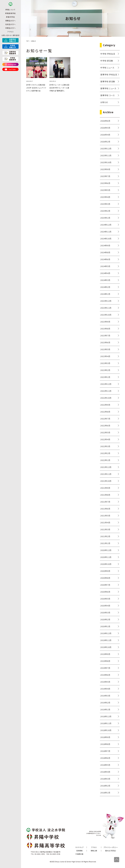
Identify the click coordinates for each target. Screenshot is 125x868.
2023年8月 (105, 329)
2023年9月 (105, 322)
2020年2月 (105, 619)
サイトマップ (79, 847)
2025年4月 (105, 197)
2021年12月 (106, 467)
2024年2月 (105, 287)
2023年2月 (105, 370)
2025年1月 (105, 218)
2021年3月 (105, 529)
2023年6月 (105, 342)
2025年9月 (105, 169)
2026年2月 (105, 142)
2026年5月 (105, 128)
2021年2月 (105, 536)
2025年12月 (106, 148)
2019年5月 (105, 682)
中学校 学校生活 (108, 54)
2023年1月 (105, 377)
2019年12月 (106, 633)
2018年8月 (105, 744)
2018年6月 (105, 758)
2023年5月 (105, 349)
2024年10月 (106, 239)
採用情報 (79, 851)
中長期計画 (79, 854)
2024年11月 (106, 232)
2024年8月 (105, 252)
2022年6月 (105, 426)
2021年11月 (106, 474)
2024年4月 (105, 273)
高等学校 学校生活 (109, 75)
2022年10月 (106, 398)
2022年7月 (105, 419)
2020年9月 (105, 571)
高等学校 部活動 (108, 81)
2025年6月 (105, 183)
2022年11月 (106, 391)
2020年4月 (105, 606)
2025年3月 (105, 204)
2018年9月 (105, 737)
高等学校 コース (107, 95)
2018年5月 (105, 765)
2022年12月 (106, 384)
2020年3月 (105, 612)
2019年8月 (105, 661)
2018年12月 (106, 716)
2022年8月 (105, 412)
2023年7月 (105, 335)
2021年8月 (105, 495)
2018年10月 (106, 730)
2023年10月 (106, 315)
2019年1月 (105, 709)
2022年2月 (105, 453)
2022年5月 (105, 432)
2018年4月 (105, 772)
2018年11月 (106, 723)
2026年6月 (105, 121)
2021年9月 (105, 488)
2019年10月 (106, 647)
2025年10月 (106, 162)
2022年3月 (105, 446)
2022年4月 (105, 439)
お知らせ (104, 102)
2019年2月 (105, 703)
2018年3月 (105, 779)
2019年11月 (106, 640)
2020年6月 (105, 592)
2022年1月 (105, 460)
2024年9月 (105, 245)
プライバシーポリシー (111, 847)
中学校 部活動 (107, 61)
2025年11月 (106, 155)
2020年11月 (106, 557)
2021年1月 (105, 543)
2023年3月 (105, 363)
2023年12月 (106, 301)
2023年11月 (106, 308)
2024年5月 (105, 266)
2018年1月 (105, 793)
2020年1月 (105, 626)
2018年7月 (105, 751)
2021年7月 (105, 502)
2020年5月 (105, 599)
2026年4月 (105, 135)
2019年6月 (105, 675)
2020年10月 (106, 564)
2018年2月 (105, 786)
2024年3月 (105, 280)
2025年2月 (105, 211)
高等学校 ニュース (108, 88)
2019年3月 (105, 696)
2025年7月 (105, 176)
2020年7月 (105, 585)
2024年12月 (106, 225)
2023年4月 (105, 356)
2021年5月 (105, 516)
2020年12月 (106, 550)
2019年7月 (105, 668)
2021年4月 (105, 522)
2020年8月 (105, 578)
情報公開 (94, 851)
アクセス (10, 36)
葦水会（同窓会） (111, 851)
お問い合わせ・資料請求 (11, 40)
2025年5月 (105, 190)
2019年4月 (105, 689)
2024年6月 (105, 259)
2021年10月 (106, 481)
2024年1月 (105, 294)
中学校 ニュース (107, 68)
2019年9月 (105, 654)
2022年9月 (105, 405)
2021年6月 (105, 509)
